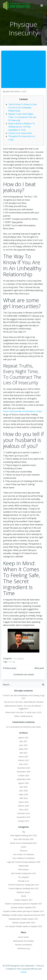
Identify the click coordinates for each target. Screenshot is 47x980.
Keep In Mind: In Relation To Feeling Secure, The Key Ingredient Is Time (22, 127)
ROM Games (23, 869)
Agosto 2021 (23, 738)
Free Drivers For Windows (24, 854)
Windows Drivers (23, 892)
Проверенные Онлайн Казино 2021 (23, 919)
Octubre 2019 (24, 821)
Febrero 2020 (23, 806)
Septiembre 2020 (24, 779)
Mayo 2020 (23, 794)
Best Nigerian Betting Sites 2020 (24, 835)
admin (8, 91)
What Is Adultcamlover (24, 716)
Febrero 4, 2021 (20, 91)
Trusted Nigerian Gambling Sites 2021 (24, 888)
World (24, 896)
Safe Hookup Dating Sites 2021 (24, 873)
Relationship (23, 866)
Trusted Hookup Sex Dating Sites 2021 (24, 885)
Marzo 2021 (24, 757)
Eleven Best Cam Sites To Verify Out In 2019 (23, 712)
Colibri (23, 972)
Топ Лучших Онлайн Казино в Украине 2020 (24, 926)
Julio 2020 (23, 787)
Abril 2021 (24, 753)
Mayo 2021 (23, 749)
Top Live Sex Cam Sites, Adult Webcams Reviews (24, 702)
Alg (24, 832)
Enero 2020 (24, 810)
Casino (24, 847)
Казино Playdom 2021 (24, 900)
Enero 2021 (24, 764)
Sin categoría (19, 659)
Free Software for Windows (24, 858)
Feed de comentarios (24, 945)
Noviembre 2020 (24, 772)
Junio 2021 (24, 745)
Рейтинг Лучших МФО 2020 (24, 923)
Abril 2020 (24, 798)
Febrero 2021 (23, 760)
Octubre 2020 (24, 775)
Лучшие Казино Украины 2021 (24, 907)
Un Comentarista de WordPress (19, 727)
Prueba (38, 727)
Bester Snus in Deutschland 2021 (24, 843)
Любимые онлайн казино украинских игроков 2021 (23, 915)
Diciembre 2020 (24, 768)
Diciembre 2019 (24, 813)
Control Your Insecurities (20, 133)
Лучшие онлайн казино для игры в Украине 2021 (23, 911)
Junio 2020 (24, 791)
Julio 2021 (23, 741)
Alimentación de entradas (23, 941)
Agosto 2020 (23, 783)
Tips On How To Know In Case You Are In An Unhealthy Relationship (22, 108)
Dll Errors (24, 851)
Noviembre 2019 (24, 817)
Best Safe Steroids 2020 (24, 839)
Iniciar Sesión (23, 937)
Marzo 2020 (24, 802)
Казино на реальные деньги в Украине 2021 (23, 904)
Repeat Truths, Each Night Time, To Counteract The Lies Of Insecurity (22, 117)
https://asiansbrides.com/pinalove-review (22, 411)
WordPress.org (24, 948)
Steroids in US (24, 881)
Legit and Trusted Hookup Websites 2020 (24, 862)
